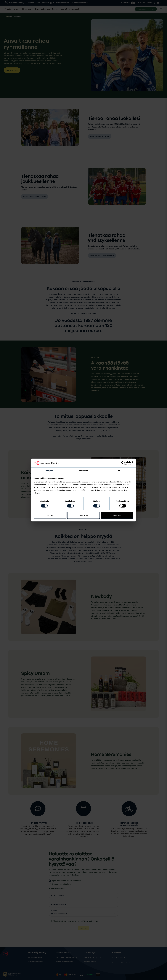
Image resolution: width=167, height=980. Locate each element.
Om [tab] (118, 471)
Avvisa (50, 515)
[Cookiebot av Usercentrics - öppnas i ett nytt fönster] (123, 463)
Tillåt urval (84, 515)
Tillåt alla (117, 515)
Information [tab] (83, 471)
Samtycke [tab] (49, 471)
